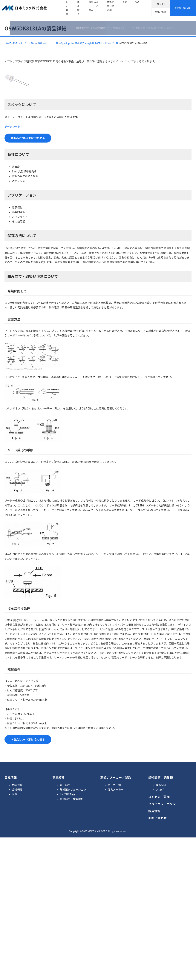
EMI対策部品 (67, 794)
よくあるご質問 (159, 797)
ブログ (160, 789)
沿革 (15, 794)
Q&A (137, 2)
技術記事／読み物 (111, 6)
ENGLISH (161, 4)
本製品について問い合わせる (28, 138)
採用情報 (161, 12)
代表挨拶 (17, 785)
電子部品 (65, 785)
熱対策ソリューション (73, 789)
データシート (12, 126)
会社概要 (17, 789)
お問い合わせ (183, 8)
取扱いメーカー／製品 (94, 6)
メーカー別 (114, 785)
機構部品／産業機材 (72, 799)
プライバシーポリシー (164, 804)
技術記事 (161, 785)
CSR (125, 2)
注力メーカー (116, 789)
